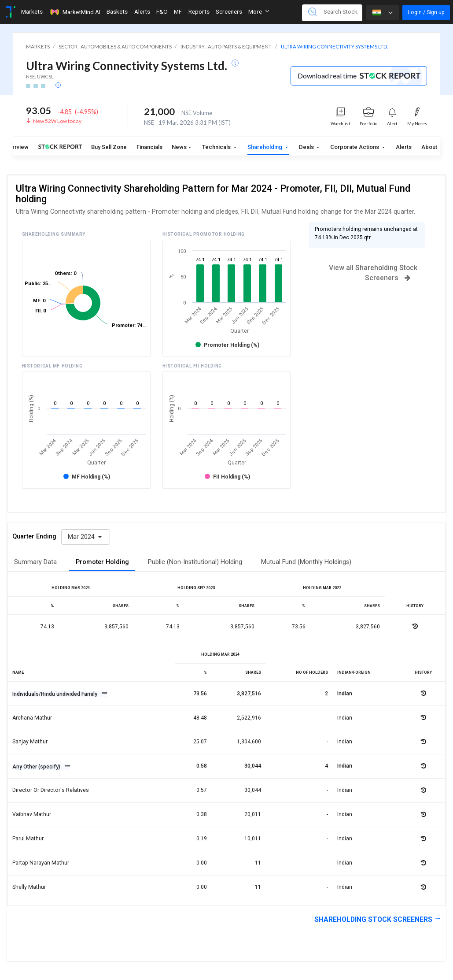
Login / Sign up (426, 12)
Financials (149, 147)
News (179, 147)
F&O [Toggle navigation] (162, 11)
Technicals (217, 147)
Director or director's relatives (51, 790)
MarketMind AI (75, 12)
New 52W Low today (57, 121)
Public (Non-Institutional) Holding (195, 562)
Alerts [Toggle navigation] (142, 11)
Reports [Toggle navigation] (199, 11)
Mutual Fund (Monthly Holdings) (306, 562)
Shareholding (265, 147)
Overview (17, 147)
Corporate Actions (355, 147)
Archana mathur (32, 718)
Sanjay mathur (30, 742)
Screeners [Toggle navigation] (229, 11)
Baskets (117, 11)
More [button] (259, 11)
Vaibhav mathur (32, 814)
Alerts (404, 147)
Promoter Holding (102, 562)
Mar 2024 (82, 537)
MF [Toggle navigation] (178, 11)
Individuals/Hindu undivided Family (55, 694)
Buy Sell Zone (109, 147)
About (429, 147)
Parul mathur (28, 839)
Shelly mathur (29, 887)
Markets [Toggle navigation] (32, 11)
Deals (307, 147)
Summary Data (35, 562)
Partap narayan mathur (41, 863)
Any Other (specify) (37, 767)
